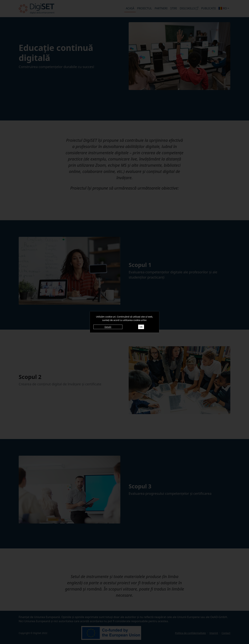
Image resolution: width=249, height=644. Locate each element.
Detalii (108, 327)
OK (141, 327)
